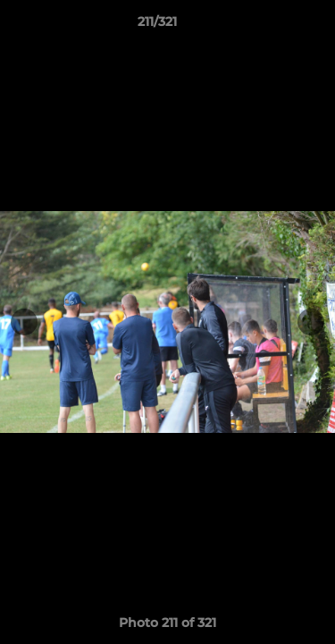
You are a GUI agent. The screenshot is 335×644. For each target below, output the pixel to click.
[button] (271, 26)
